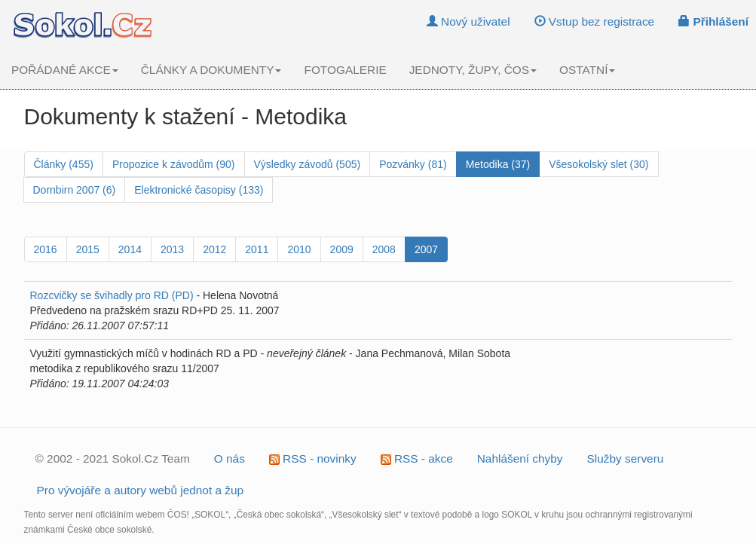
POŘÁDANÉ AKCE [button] (65, 70)
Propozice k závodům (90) (174, 164)
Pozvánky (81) (413, 164)
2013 (172, 249)
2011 (257, 249)
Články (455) (64, 164)
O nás (230, 458)
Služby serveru (626, 458)
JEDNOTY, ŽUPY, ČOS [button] (473, 70)
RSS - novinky (313, 458)
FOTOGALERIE (345, 70)
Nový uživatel (468, 21)
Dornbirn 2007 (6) (75, 190)
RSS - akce (417, 458)
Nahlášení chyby (520, 458)
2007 (426, 249)
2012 (214, 249)
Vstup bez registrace (595, 21)
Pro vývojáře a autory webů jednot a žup (141, 490)
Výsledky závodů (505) (308, 164)
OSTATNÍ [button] (587, 70)
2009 (342, 249)
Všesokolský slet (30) (598, 164)
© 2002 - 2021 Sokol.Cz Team (113, 458)
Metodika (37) (498, 164)
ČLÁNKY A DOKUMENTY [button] (211, 70)
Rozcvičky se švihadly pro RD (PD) (112, 295)
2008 (384, 249)
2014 (130, 249)
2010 (299, 249)
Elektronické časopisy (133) (199, 190)
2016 (46, 249)
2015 (88, 249)
